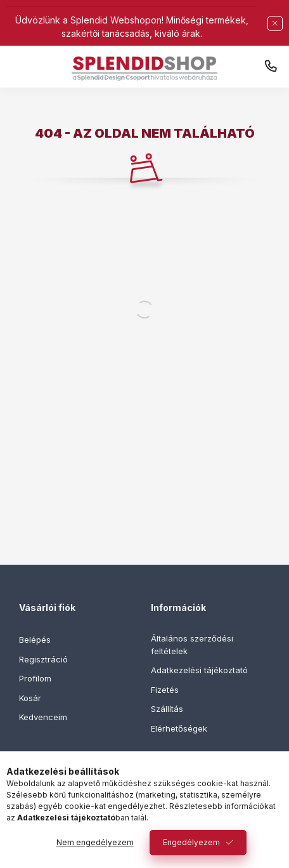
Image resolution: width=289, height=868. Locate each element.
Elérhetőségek (179, 728)
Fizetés (165, 690)
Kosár (30, 698)
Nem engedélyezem (95, 842)
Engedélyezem (191, 842)
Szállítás (167, 709)
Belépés (35, 640)
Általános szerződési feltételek (192, 645)
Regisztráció (43, 659)
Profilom (35, 678)
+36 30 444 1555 (271, 67)
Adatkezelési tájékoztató (199, 670)
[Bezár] (275, 23)
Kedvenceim (43, 717)
